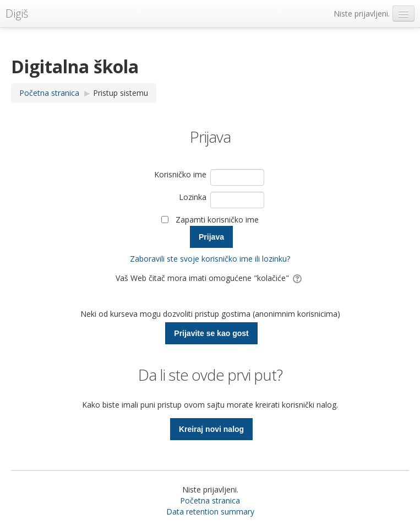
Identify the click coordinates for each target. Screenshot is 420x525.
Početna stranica (210, 500)
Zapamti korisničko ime (217, 220)
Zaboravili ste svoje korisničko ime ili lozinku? (210, 259)
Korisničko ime (180, 174)
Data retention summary (210, 512)
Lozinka (193, 197)
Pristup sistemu (121, 93)
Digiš (17, 13)
